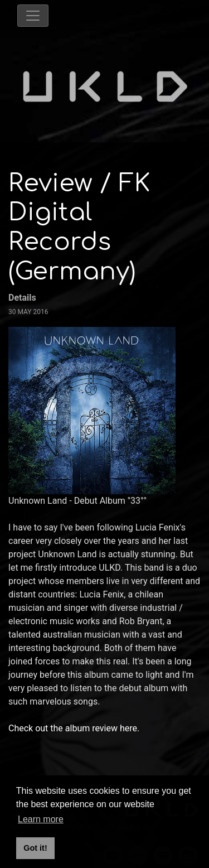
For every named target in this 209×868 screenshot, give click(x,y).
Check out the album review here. (75, 728)
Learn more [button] (41, 819)
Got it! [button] (35, 848)
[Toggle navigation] (33, 16)
